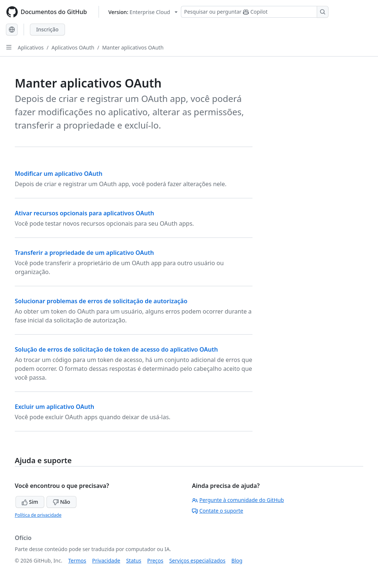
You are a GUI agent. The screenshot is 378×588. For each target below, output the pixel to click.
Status (134, 560)
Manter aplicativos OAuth (133, 47)
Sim (30, 502)
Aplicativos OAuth (73, 47)
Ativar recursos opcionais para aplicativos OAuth (84, 213)
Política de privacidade (38, 515)
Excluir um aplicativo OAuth (54, 407)
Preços (155, 560)
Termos (77, 560)
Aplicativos (31, 47)
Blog (237, 560)
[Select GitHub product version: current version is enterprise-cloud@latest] (143, 12)
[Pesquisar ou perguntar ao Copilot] (255, 12)
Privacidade (106, 560)
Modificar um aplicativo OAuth (59, 174)
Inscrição (47, 29)
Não (61, 502)
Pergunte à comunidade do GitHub (238, 500)
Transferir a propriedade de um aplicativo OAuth (84, 253)
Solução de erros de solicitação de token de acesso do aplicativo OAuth (116, 349)
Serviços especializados (197, 560)
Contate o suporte (218, 511)
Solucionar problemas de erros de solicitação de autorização (101, 301)
